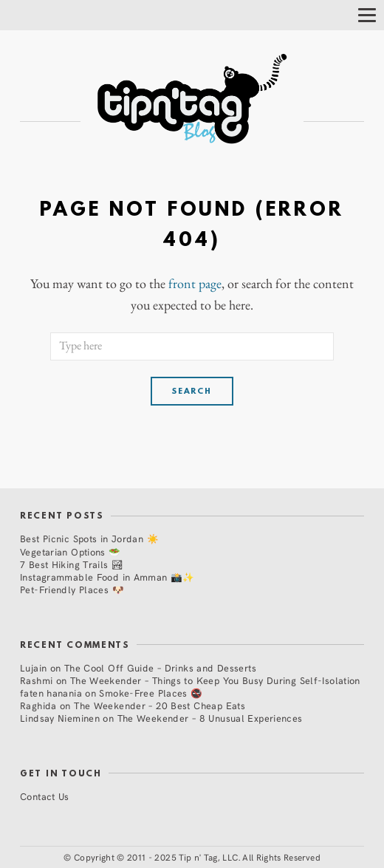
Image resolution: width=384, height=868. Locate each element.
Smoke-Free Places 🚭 (151, 693)
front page (195, 284)
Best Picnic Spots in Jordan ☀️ (89, 538)
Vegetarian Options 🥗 (71, 551)
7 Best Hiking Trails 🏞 (72, 564)
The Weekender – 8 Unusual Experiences (210, 718)
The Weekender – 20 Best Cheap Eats (160, 705)
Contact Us (45, 796)
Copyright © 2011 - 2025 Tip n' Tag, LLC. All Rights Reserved (197, 857)
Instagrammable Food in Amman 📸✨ (107, 577)
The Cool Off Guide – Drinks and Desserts (160, 667)
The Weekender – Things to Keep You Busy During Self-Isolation (215, 680)
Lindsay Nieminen (60, 718)
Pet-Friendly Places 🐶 (72, 589)
